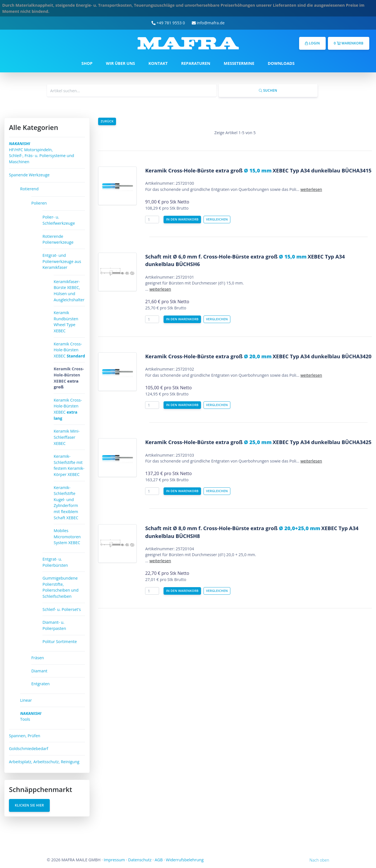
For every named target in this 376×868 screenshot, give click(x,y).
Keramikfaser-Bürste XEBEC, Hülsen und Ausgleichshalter (69, 291)
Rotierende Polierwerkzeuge (58, 239)
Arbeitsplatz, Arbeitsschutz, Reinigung (44, 762)
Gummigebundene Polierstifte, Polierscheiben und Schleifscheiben (61, 587)
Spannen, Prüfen (25, 736)
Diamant (39, 671)
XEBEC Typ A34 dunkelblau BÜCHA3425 (322, 442)
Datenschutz (140, 860)
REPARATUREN (196, 63)
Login (312, 43)
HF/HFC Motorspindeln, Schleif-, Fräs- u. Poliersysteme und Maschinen (42, 153)
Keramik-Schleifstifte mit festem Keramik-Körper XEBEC (69, 465)
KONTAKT (158, 63)
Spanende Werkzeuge (29, 175)
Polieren (39, 203)
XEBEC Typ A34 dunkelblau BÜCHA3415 (322, 170)
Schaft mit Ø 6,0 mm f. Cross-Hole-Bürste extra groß (226, 256)
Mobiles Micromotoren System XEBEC (67, 537)
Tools (31, 716)
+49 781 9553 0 (168, 23)
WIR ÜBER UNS (120, 63)
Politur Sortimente (60, 641)
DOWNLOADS (281, 63)
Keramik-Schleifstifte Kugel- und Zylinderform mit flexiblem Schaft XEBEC (66, 503)
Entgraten (41, 684)
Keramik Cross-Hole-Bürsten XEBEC (69, 350)
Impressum (114, 860)
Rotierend (29, 189)
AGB (159, 860)
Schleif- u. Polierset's (62, 609)
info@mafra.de (208, 23)
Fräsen (38, 658)
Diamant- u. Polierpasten (54, 625)
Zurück (107, 121)
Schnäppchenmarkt (41, 789)
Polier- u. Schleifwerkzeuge (59, 220)
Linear (26, 700)
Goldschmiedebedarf (29, 749)
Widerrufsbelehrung (185, 860)
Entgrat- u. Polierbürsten (55, 562)
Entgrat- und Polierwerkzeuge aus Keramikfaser (62, 261)
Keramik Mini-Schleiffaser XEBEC (67, 437)
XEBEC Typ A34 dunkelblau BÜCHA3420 (322, 356)
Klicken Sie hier (29, 805)
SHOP (87, 63)
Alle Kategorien (34, 127)
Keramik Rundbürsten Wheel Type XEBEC (66, 322)
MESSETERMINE (239, 63)
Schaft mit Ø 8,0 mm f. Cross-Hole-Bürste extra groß (233, 528)
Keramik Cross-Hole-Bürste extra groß (208, 170)
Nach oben (319, 860)
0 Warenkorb (349, 43)
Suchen (268, 90)
